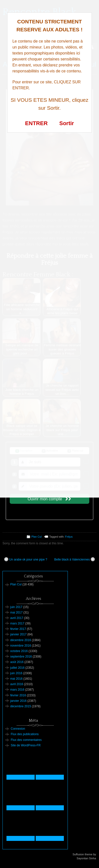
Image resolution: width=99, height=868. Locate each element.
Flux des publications (25, 734)
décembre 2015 (21, 706)
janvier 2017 (18, 634)
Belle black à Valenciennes (74, 559)
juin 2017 (16, 607)
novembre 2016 (21, 646)
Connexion (18, 729)
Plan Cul (37, 537)
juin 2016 (16, 673)
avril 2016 (17, 684)
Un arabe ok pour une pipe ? (26, 559)
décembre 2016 (21, 640)
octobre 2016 (19, 651)
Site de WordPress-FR (26, 745)
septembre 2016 (21, 657)
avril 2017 (17, 618)
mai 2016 (16, 679)
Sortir (67, 123)
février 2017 (18, 629)
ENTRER (36, 123)
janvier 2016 (18, 701)
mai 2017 (16, 613)
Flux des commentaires (26, 740)
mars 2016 (17, 690)
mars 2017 (17, 623)
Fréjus (69, 537)
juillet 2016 (17, 668)
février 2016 (18, 695)
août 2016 (17, 662)
